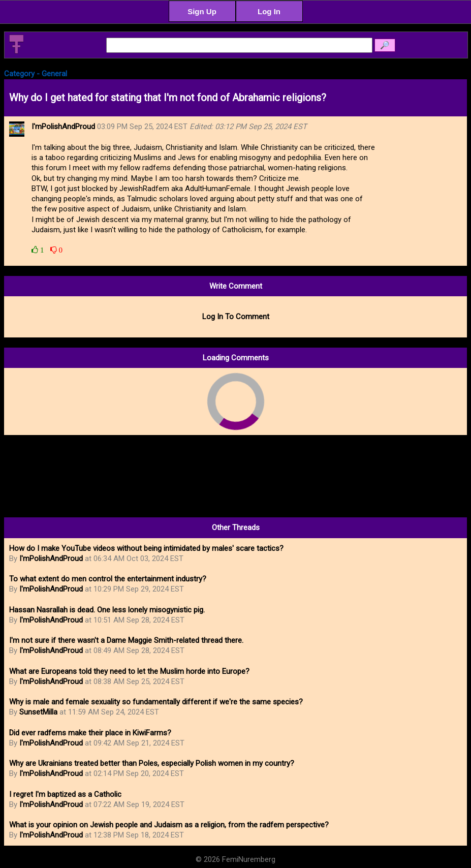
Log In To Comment (236, 317)
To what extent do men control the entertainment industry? (108, 579)
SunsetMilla (38, 712)
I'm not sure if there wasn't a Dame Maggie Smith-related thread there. (126, 640)
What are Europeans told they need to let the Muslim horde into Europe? (129, 671)
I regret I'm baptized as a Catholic (65, 794)
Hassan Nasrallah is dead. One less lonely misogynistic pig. (107, 610)
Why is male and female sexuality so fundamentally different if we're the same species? (156, 702)
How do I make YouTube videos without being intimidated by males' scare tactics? (146, 548)
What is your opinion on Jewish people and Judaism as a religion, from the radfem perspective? (169, 825)
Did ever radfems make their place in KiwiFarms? (90, 733)
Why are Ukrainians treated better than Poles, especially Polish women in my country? (152, 763)
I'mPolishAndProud (51, 559)
